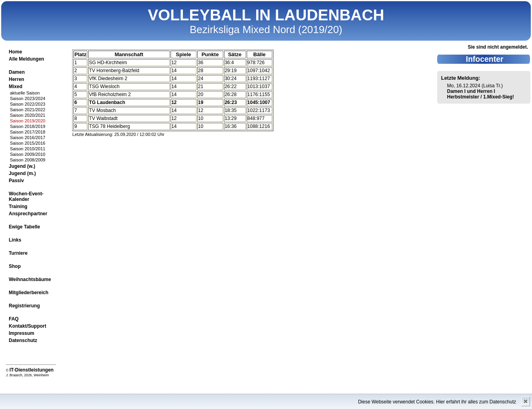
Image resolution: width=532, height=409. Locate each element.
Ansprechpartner (28, 214)
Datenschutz (23, 340)
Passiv (16, 181)
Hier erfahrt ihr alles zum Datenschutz (476, 402)
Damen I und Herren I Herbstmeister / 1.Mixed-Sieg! (481, 94)
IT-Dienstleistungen (32, 370)
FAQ (14, 319)
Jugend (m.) (22, 173)
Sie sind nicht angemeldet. (498, 47)
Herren (17, 79)
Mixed (16, 87)
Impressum (22, 333)
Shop (15, 266)
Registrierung (24, 306)
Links (15, 240)
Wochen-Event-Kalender (26, 197)
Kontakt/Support (27, 326)
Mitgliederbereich (28, 293)
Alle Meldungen (27, 59)
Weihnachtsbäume (30, 279)
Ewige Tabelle (24, 227)
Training (18, 206)
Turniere (18, 253)
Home (15, 52)
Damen (17, 72)
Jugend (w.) (22, 166)
